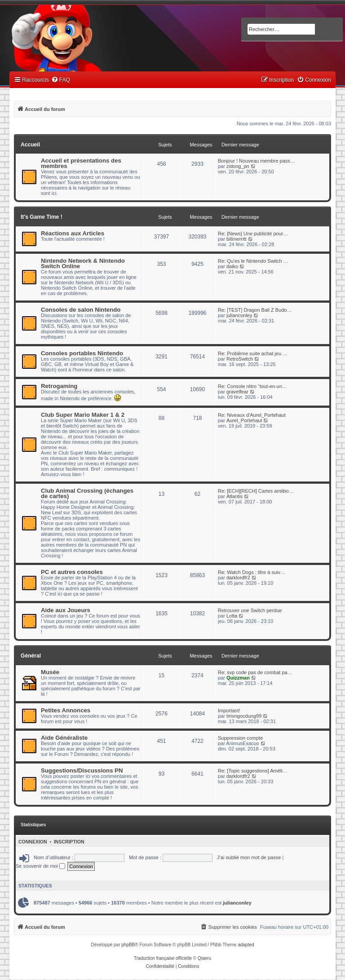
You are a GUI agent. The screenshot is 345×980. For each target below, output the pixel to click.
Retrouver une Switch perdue (250, 610)
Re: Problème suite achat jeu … (253, 353)
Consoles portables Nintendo (82, 353)
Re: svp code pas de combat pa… (255, 672)
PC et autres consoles (72, 572)
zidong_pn (238, 166)
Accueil (30, 145)
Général (31, 656)
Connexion (33, 842)
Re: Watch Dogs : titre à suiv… (252, 572)
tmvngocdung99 (244, 716)
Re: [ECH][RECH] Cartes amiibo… (256, 491)
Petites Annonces (66, 710)
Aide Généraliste (64, 738)
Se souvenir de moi (40, 866)
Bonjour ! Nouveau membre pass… (257, 161)
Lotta (232, 616)
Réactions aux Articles (73, 233)
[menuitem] (61, 80)
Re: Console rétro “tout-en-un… (252, 386)
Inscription (69, 842)
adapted (246, 945)
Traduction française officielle (163, 958)
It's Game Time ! (42, 217)
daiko (232, 266)
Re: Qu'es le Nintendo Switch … (253, 261)
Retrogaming (59, 386)
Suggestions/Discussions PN (82, 770)
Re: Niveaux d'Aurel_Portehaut (252, 415)
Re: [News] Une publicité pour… (253, 234)
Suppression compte (240, 738)
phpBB (128, 945)
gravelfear (237, 392)
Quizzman (238, 678)
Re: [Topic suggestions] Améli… (253, 771)
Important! (229, 711)
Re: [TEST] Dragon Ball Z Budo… (255, 310)
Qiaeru (204, 958)
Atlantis (234, 496)
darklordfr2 (238, 578)
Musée (50, 672)
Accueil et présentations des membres (81, 163)
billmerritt (237, 239)
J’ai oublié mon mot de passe (249, 857)
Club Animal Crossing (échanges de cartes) (87, 493)
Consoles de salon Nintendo (81, 310)
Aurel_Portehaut (244, 420)
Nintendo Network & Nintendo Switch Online (83, 263)
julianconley (239, 315)
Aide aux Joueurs (66, 610)
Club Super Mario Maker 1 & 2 (83, 415)
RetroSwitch (240, 359)
